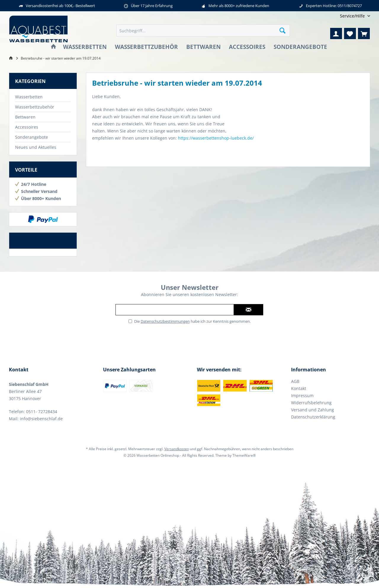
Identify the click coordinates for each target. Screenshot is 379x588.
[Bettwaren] (203, 47)
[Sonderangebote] (300, 47)
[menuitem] (353, 16)
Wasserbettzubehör (35, 107)
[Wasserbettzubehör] (146, 47)
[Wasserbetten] (85, 47)
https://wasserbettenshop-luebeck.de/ (216, 138)
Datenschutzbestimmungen (165, 321)
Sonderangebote (32, 137)
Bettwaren (25, 117)
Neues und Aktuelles (36, 147)
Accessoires (27, 127)
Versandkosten (177, 449)
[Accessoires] (247, 47)
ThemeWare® (244, 455)
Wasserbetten (29, 97)
